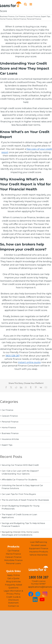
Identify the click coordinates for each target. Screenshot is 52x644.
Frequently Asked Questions (13, 586)
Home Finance (6, 19)
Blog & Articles (13, 582)
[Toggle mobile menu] (31, 4)
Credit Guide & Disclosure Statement (13, 600)
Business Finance (7, 16)
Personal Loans (13, 563)
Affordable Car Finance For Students (19, 480)
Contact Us (13, 606)
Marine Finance (20, 19)
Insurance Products (39, 552)
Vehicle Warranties (39, 555)
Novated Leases (39, 545)
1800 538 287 (13, 356)
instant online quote (29, 362)
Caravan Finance (33, 16)
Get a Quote (13, 578)
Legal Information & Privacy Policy (13, 592)
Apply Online (13, 575)
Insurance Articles (10, 439)
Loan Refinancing (39, 542)
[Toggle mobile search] (25, 4)
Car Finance (20, 16)
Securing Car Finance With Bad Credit (20, 465)
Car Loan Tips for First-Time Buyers (19, 494)
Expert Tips (45, 16)
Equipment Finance (39, 548)
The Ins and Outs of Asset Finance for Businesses (25, 500)
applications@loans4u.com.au (39, 587)
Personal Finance (34, 19)
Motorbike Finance (13, 560)
